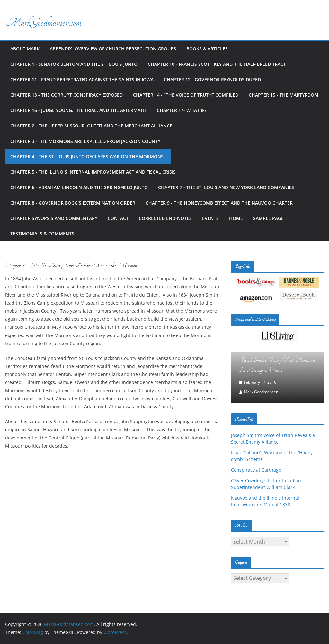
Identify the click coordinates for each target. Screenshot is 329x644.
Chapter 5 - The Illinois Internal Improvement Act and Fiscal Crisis (94, 172)
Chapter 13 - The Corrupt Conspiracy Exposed (67, 95)
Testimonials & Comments (42, 234)
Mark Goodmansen (261, 392)
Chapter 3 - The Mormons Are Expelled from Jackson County (85, 141)
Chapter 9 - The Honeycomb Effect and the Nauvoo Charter (219, 203)
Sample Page (268, 218)
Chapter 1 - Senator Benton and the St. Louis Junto (74, 64)
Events (210, 218)
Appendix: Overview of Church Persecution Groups (113, 49)
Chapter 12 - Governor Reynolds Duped (212, 79)
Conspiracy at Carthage (256, 470)
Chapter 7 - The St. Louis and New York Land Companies (226, 187)
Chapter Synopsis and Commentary (54, 218)
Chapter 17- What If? (182, 110)
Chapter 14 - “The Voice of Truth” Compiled (186, 95)
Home (236, 218)
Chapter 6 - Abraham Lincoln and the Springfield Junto (79, 187)
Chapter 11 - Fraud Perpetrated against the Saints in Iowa (82, 79)
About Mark (25, 49)
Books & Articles (207, 49)
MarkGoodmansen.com (43, 22)
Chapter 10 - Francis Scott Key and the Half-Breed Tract (217, 64)
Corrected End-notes (165, 218)
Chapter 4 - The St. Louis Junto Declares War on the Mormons (88, 157)
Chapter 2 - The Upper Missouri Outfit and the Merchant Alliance (91, 126)
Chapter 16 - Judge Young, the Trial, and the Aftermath (78, 110)
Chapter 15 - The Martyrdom (284, 95)
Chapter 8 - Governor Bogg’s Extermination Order (73, 203)
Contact (118, 218)
